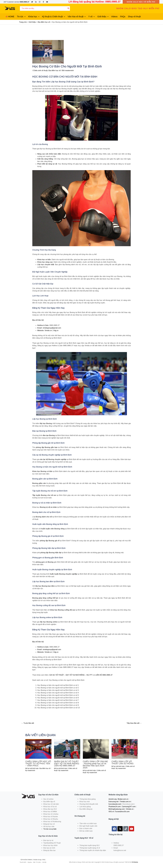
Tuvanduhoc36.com (122, 811)
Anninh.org (113, 799)
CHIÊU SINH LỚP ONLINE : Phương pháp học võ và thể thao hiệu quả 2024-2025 (95, 764)
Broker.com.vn (123, 799)
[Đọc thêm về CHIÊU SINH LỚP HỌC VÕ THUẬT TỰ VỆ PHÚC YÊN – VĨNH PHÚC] (38, 748)
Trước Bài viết (28, 723)
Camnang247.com (129, 806)
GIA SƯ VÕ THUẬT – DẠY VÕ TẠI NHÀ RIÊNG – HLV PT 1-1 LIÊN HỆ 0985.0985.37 (81, 675)
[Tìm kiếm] (69, 8)
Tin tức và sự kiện (50, 829)
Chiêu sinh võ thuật (40, 71)
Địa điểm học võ (54, 71)
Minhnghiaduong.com (117, 809)
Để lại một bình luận (32, 768)
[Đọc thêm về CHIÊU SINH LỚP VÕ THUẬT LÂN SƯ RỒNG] (125, 748)
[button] (141, 2)
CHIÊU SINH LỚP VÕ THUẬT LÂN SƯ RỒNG (123, 762)
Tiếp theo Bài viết (134, 723)
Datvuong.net (113, 801)
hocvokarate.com (115, 804)
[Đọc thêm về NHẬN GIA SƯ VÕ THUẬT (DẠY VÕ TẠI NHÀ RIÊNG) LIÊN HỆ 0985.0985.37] (67, 748)
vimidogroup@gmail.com (52, 328)
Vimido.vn (48, 330)
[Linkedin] (36, 2)
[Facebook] (43, 2)
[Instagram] (40, 2)
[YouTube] (47, 2)
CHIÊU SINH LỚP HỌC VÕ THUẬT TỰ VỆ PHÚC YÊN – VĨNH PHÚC (38, 763)
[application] (24, 17)
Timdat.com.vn (125, 801)
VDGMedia (135, 862)
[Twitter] (32, 2)
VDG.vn (111, 811)
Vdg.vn (56, 330)
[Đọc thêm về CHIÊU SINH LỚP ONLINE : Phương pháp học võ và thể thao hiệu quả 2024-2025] (96, 748)
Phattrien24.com (115, 806)
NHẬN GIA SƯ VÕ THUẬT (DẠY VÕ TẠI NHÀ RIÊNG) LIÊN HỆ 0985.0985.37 (67, 763)
